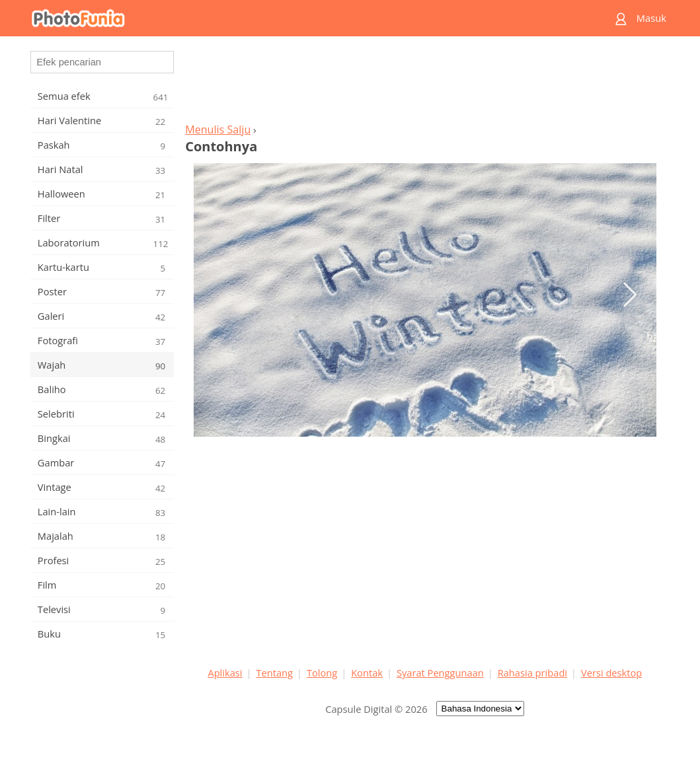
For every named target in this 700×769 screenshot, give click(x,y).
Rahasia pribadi (532, 673)
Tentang (274, 673)
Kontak (367, 673)
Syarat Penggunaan (440, 673)
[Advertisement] (425, 83)
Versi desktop (611, 673)
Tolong (322, 673)
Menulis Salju (218, 129)
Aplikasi (225, 673)
